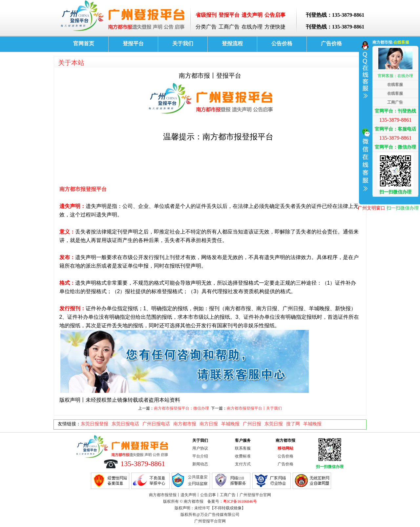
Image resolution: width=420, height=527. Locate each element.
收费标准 (243, 456)
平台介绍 (200, 456)
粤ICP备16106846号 (240, 501)
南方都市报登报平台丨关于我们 (254, 408)
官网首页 (84, 43)
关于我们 (183, 43)
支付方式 (243, 464)
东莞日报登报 (94, 424)
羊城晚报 (230, 424)
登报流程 (232, 43)
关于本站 (71, 63)
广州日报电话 (156, 424)
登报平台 (133, 43)
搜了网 (293, 424)
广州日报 (252, 424)
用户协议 (200, 448)
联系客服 (243, 448)
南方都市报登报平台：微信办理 (181, 408)
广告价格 (331, 43)
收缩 (365, 119)
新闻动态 (200, 464)
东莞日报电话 (125, 424)
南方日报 (209, 424)
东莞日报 (274, 424)
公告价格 (282, 43)
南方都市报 (185, 424)
